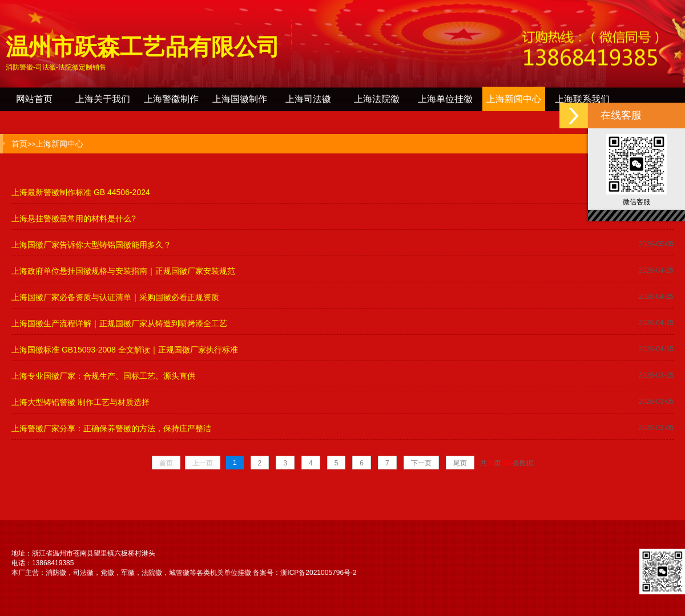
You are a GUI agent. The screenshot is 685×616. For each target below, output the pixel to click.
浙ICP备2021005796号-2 (318, 573)
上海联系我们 (582, 99)
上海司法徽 (308, 99)
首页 (19, 144)
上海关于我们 (103, 99)
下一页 (421, 463)
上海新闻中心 (514, 99)
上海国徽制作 (240, 99)
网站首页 (34, 99)
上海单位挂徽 (445, 99)
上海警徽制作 (171, 99)
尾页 (460, 463)
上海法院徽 (377, 99)
